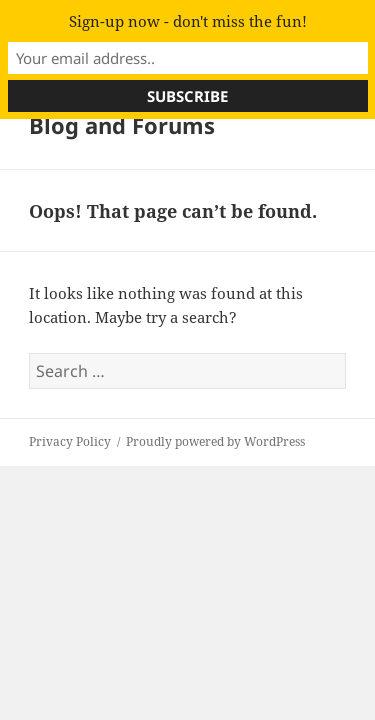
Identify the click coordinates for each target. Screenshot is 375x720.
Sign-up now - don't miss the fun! (188, 21)
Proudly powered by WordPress (215, 441)
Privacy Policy (70, 441)
